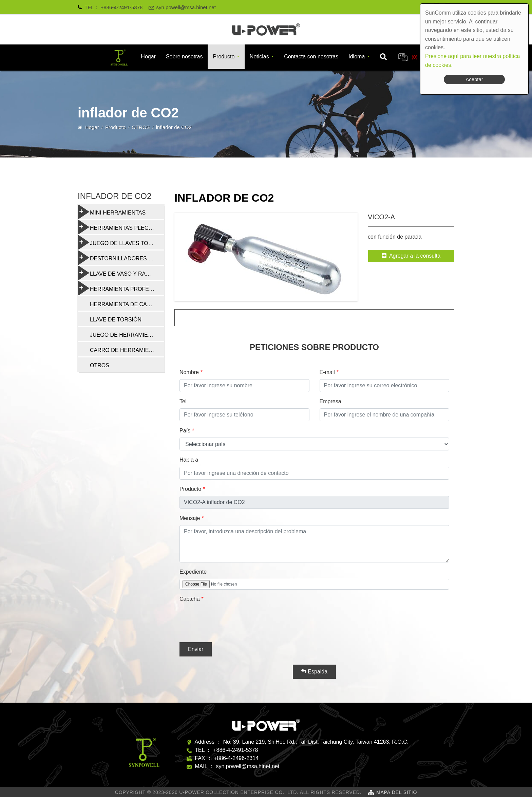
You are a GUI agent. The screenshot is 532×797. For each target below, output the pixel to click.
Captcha (190, 599)
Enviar (196, 649)
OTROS (141, 127)
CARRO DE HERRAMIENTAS (126, 350)
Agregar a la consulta (411, 256)
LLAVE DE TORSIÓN (116, 320)
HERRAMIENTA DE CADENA (126, 304)
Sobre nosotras (184, 57)
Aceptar (474, 79)
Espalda (314, 671)
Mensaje (190, 518)
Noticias (259, 57)
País (185, 431)
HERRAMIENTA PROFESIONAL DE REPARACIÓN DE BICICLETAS (121, 288)
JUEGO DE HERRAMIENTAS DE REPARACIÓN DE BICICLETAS (127, 335)
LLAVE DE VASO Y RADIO (117, 273)
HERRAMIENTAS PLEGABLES (121, 227)
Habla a (189, 460)
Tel (183, 401)
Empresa (330, 401)
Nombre (189, 372)
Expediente (193, 572)
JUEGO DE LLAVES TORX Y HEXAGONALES (121, 242)
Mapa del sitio (397, 792)
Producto (224, 57)
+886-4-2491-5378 (122, 7)
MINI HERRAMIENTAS (112, 212)
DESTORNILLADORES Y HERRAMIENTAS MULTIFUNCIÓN (121, 258)
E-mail (327, 372)
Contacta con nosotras (311, 57)
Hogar (148, 57)
